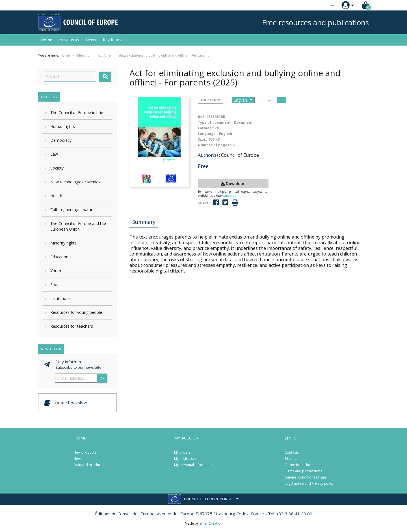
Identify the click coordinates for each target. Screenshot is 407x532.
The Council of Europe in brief (77, 112)
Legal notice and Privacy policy (309, 483)
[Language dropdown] (322, 5)
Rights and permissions (303, 471)
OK (102, 378)
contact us (229, 196)
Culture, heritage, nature (72, 210)
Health (56, 196)
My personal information (194, 465)
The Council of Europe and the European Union (78, 226)
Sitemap (291, 459)
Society (57, 168)
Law (54, 154)
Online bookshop (299, 465)
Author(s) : (209, 155)
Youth (56, 271)
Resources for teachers (72, 326)
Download (233, 184)
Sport (55, 285)
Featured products (88, 465)
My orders (182, 452)
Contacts (292, 452)
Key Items (112, 40)
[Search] (70, 77)
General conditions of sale (306, 477)
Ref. (202, 117)
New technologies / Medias (75, 182)
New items (69, 40)
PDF (281, 100)
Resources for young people (76, 312)
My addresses (185, 459)
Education (59, 257)
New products (85, 452)
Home (47, 40)
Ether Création (211, 523)
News (91, 40)
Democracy (61, 140)
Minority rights (63, 243)
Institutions (60, 298)
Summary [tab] (144, 222)
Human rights (63, 126)
